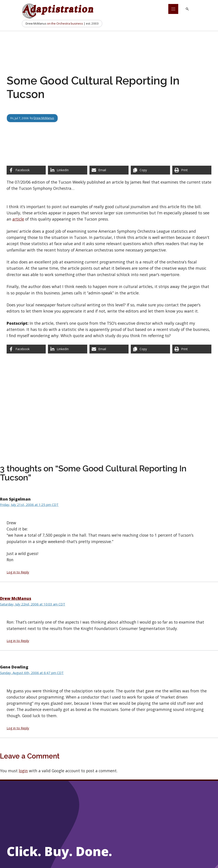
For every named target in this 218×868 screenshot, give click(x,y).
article (18, 219)
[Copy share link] (150, 170)
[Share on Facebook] (26, 170)
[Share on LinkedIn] (67, 170)
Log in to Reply (18, 572)
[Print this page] (192, 170)
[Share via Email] (109, 170)
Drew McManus (44, 118)
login (23, 771)
